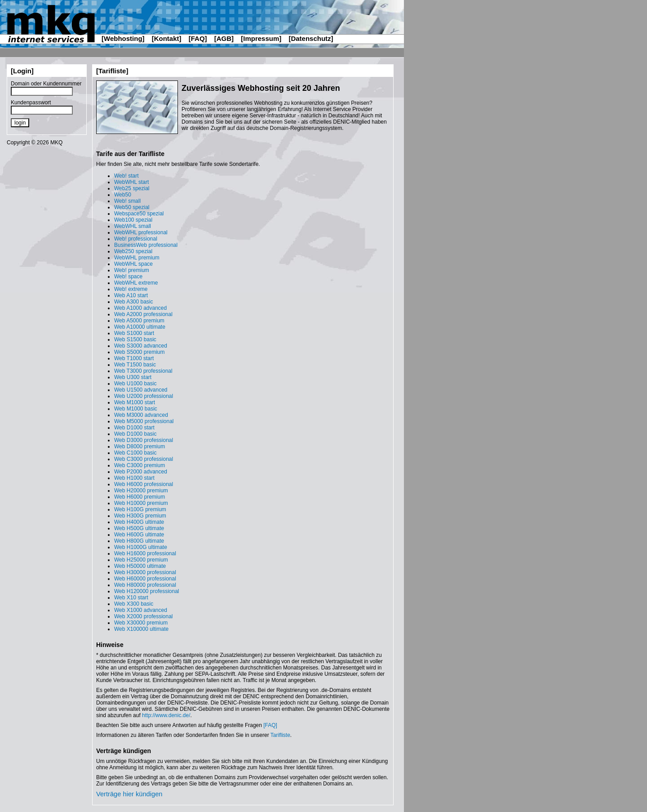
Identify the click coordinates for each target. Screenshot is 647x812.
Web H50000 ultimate (140, 566)
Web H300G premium (140, 516)
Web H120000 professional (147, 591)
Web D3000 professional (144, 440)
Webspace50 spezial (139, 214)
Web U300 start (133, 377)
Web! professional (136, 239)
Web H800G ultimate (139, 541)
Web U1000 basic (135, 384)
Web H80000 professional (145, 585)
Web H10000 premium (141, 503)
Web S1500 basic (135, 339)
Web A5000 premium (139, 321)
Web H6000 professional (144, 484)
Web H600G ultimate (139, 535)
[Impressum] (261, 38)
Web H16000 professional (145, 553)
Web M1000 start (135, 402)
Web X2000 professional (144, 616)
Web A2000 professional (143, 314)
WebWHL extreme (136, 283)
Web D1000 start (134, 428)
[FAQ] (198, 38)
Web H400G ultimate (139, 522)
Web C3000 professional (144, 459)
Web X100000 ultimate (141, 629)
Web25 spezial (132, 188)
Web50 (123, 195)
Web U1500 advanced (141, 390)
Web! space (128, 277)
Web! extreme (131, 289)
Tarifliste (280, 735)
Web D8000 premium (140, 446)
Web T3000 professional (143, 371)
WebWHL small (133, 226)
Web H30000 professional (145, 572)
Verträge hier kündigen (129, 794)
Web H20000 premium (141, 491)
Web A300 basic (134, 302)
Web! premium (132, 270)
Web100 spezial (133, 220)
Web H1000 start (134, 478)
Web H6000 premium (140, 497)
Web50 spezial (132, 207)
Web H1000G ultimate (141, 547)
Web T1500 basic (135, 365)
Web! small (127, 201)
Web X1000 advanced (141, 610)
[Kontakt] (167, 38)
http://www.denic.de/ (166, 715)
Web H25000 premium (141, 560)
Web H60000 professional (145, 579)
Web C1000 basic (135, 453)
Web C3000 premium (140, 465)
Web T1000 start (134, 358)
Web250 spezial (133, 251)
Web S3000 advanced (141, 346)
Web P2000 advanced (141, 472)
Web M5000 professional (144, 421)
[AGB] (224, 38)
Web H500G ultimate (139, 528)
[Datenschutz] (311, 38)
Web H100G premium (140, 509)
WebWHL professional (141, 232)
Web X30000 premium (141, 623)
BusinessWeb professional (146, 245)
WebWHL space (133, 264)
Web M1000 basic (136, 409)
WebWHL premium (137, 258)
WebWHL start (131, 182)
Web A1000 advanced (140, 308)
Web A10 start (131, 295)
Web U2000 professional (144, 396)
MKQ (56, 143)
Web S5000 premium (140, 352)
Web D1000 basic (135, 434)
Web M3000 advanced (141, 415)
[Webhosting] (123, 38)
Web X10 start (131, 598)
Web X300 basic (134, 604)
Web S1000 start (134, 333)
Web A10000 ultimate (140, 327)
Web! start (126, 176)
